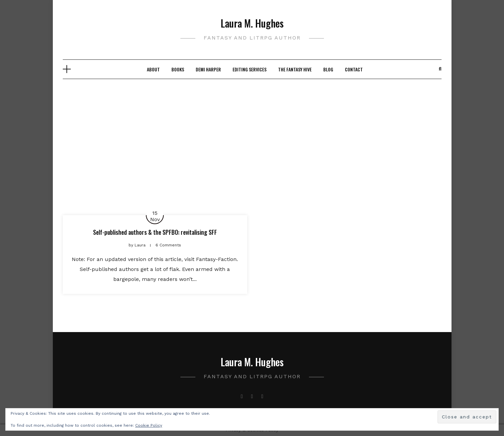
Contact (354, 69)
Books (178, 69)
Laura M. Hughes (252, 23)
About (153, 69)
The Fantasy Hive (295, 69)
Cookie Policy (149, 425)
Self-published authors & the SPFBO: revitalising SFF (155, 232)
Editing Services (250, 69)
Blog (328, 69)
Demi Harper (208, 69)
